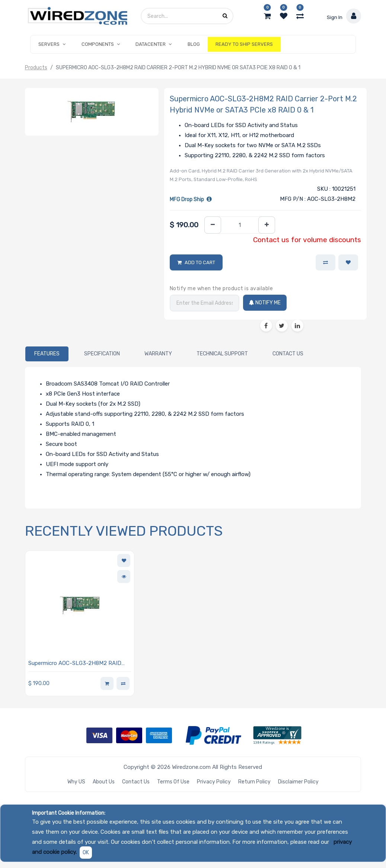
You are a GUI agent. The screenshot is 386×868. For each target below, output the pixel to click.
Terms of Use (173, 782)
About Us (104, 782)
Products (36, 68)
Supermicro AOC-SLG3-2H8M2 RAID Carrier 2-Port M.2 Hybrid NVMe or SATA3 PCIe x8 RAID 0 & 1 (75, 664)
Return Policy (254, 782)
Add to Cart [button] (200, 262)
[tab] (47, 354)
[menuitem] (193, 44)
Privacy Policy (214, 782)
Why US (76, 782)
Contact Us (136, 782)
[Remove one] (213, 225)
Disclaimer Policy (298, 782)
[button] (348, 263)
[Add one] (267, 225)
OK (86, 853)
